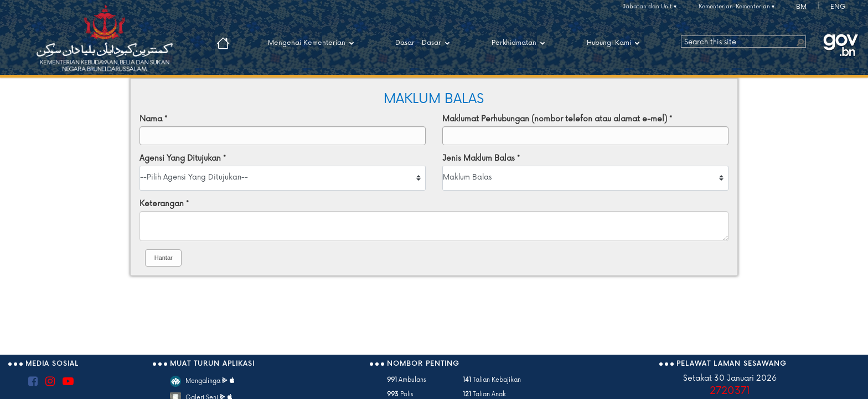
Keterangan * (164, 204)
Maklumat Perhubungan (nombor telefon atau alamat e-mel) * (557, 119)
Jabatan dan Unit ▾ (650, 7)
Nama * (153, 119)
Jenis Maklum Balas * (481, 158)
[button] (800, 42)
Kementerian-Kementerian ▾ (737, 7)
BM (801, 7)
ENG (838, 7)
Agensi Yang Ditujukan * (183, 158)
